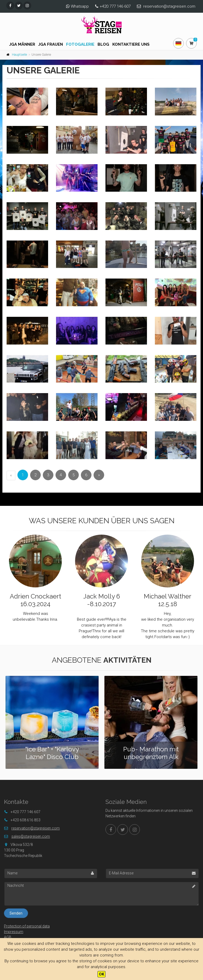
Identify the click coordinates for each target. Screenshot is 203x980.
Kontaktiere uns (131, 44)
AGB (8, 937)
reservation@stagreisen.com (169, 6)
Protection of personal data (27, 926)
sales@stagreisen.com (31, 836)
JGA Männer (22, 44)
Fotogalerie (80, 44)
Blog (103, 44)
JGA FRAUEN (51, 44)
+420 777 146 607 (115, 6)
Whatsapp (80, 6)
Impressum (14, 932)
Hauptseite (19, 55)
